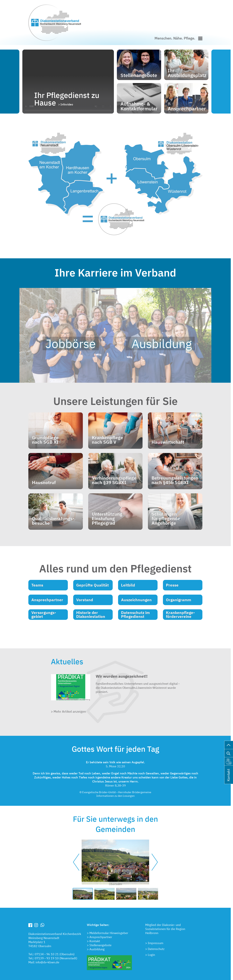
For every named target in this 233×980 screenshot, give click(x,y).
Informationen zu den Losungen (115, 796)
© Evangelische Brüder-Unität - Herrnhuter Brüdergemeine (115, 792)
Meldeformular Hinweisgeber (109, 933)
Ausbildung (160, 343)
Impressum (156, 943)
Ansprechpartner (101, 937)
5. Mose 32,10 (115, 766)
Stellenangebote (100, 945)
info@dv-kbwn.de (47, 962)
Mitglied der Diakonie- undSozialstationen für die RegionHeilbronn (165, 929)
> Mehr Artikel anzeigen (68, 711)
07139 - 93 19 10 (47, 958)
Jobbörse (71, 343)
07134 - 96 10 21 (47, 954)
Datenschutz (156, 949)
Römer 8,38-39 (115, 785)
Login (151, 955)
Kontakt (95, 941)
